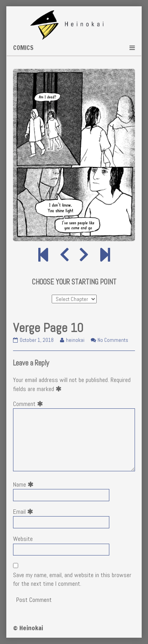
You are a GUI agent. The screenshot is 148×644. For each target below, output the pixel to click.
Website (23, 539)
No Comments (113, 340)
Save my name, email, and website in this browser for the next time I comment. (72, 579)
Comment (30, 404)
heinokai (75, 340)
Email (25, 512)
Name (25, 484)
